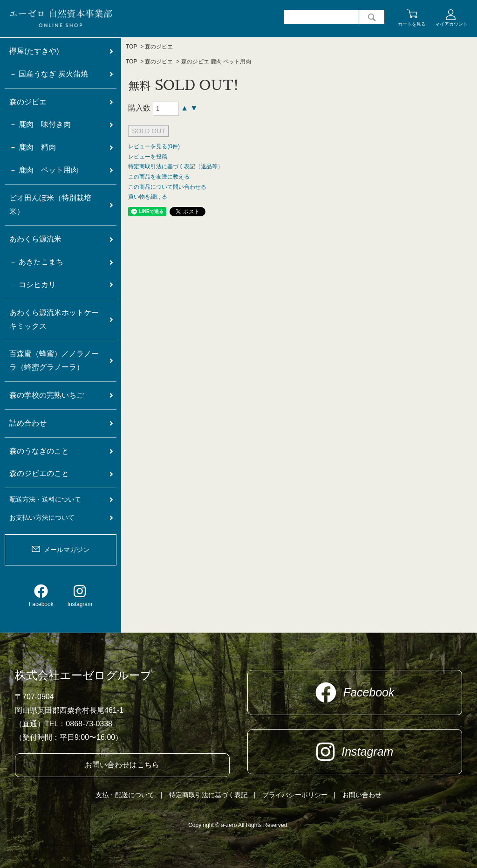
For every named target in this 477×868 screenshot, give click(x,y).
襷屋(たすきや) (34, 51)
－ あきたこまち (36, 262)
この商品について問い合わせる (167, 187)
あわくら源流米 (35, 239)
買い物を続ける (148, 197)
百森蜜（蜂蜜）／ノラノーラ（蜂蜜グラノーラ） (54, 360)
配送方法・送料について (45, 499)
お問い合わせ (362, 795)
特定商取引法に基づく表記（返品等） (176, 166)
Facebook (41, 596)
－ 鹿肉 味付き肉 (40, 124)
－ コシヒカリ (33, 285)
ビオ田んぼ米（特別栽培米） (50, 205)
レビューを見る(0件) (154, 146)
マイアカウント (451, 24)
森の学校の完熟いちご (47, 395)
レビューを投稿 (148, 157)
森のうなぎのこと (39, 451)
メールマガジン (67, 550)
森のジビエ (159, 47)
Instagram (80, 596)
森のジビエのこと (39, 473)
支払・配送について (125, 795)
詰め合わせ (28, 423)
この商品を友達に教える (159, 177)
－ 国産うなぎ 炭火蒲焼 (49, 74)
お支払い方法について (42, 517)
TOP (131, 47)
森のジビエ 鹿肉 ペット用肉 (216, 62)
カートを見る (412, 24)
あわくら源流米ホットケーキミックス (54, 319)
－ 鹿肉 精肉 (33, 147)
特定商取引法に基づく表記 (208, 795)
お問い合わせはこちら (122, 765)
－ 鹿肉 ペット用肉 (44, 170)
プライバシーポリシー (295, 795)
